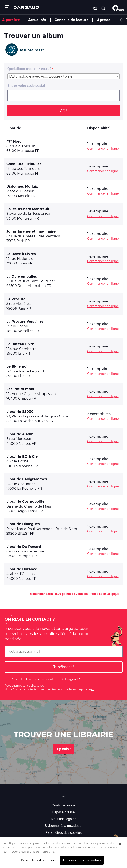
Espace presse (64, 812)
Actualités (37, 20)
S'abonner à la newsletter (63, 826)
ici (93, 689)
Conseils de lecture (72, 20)
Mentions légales (63, 819)
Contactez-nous (63, 805)
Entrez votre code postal (26, 86)
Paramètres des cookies (64, 833)
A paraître (11, 20)
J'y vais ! (64, 749)
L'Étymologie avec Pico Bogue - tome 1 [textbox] (42, 76)
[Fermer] (120, 848)
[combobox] (64, 76)
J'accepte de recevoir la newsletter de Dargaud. (45, 679)
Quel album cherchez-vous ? (29, 69)
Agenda (104, 20)
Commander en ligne (103, 149)
